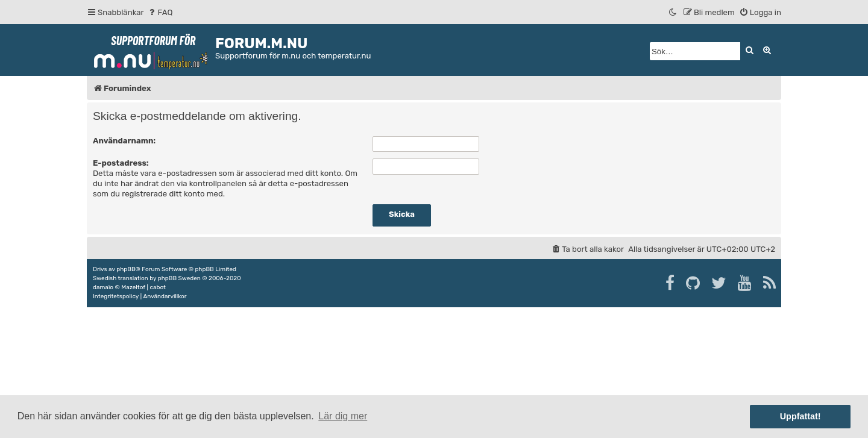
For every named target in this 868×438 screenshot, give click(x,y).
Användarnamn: (124, 141)
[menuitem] (160, 12)
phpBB (126, 269)
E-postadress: (121, 163)
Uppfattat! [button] (800, 416)
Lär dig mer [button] (343, 416)
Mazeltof (133, 287)
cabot (158, 287)
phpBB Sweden (179, 278)
